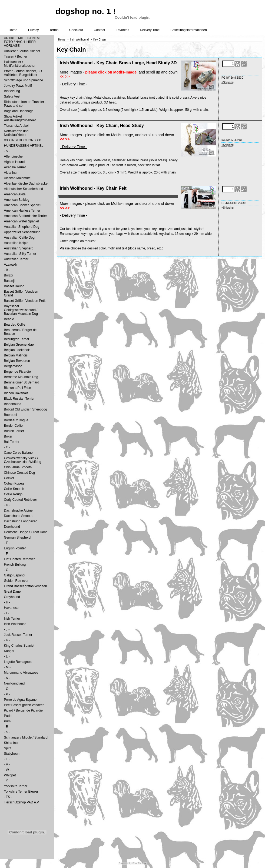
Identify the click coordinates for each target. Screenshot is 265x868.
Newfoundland (14, 683)
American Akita (15, 194)
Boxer (8, 436)
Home (13, 30)
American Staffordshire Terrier (26, 216)
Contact (99, 30)
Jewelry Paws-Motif (18, 86)
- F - (7, 554)
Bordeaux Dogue (16, 420)
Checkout (76, 30)
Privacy (33, 30)
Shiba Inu (11, 743)
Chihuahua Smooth (18, 467)
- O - (7, 689)
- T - (7, 759)
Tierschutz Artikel (16, 126)
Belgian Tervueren (17, 361)
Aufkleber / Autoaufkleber (22, 51)
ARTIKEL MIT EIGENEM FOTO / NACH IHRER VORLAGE (22, 42)
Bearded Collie (15, 325)
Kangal (9, 651)
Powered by (125, 863)
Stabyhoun (12, 754)
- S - (7, 732)
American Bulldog (17, 200)
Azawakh (11, 265)
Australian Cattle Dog (19, 238)
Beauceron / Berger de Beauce (20, 332)
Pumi (8, 721)
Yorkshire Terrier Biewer (21, 792)
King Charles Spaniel (19, 646)
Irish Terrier (12, 619)
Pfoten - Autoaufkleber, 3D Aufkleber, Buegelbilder (23, 73)
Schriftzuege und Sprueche (24, 80)
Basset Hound (14, 286)
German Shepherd (17, 538)
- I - (6, 613)
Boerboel (11, 415)
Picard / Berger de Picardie (23, 710)
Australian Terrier (16, 259)
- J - (7, 629)
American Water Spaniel (21, 221)
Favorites (122, 30)
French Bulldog (15, 565)
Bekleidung (12, 91)
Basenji (9, 281)
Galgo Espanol (15, 575)
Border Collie (13, 426)
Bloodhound (13, 404)
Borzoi (9, 275)
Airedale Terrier (15, 167)
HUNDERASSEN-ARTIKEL (24, 146)
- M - (7, 667)
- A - (7, 151)
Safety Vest (12, 96)
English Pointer (15, 548)
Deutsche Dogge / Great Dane (26, 532)
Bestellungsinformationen (189, 30)
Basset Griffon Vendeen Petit (25, 301)
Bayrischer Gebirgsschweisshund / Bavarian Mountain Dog (21, 310)
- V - (7, 764)
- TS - (8, 797)
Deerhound (12, 527)
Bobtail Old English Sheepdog (26, 409)
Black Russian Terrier (19, 399)
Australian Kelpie (16, 243)
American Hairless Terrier (22, 211)
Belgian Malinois (16, 355)
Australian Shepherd (19, 248)
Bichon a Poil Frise (18, 388)
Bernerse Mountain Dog (21, 377)
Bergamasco (13, 366)
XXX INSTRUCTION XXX (23, 140)
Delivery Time (150, 30)
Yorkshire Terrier (16, 786)
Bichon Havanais (16, 393)
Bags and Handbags (19, 111)
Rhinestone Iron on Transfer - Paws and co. (25, 104)
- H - (7, 602)
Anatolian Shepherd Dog (22, 227)
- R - (7, 727)
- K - (7, 640)
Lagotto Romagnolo (18, 662)
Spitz (8, 748)
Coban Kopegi (14, 483)
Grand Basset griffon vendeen (26, 586)
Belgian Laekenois (17, 350)
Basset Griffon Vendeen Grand (21, 293)
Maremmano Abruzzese (21, 673)
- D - (7, 505)
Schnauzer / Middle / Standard (26, 737)
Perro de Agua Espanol (21, 700)
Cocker (9, 478)
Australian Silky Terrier (20, 254)
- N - (7, 678)
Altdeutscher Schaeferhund (24, 189)
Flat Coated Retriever (19, 559)
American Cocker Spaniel (22, 205)
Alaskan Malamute (17, 178)
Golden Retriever (16, 581)
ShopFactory (139, 863)
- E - (7, 543)
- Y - (7, 781)
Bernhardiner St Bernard (22, 382)
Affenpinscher (14, 156)
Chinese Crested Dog (20, 473)
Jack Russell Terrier (18, 635)
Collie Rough (13, 494)
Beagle (9, 319)
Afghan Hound (14, 162)
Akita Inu (10, 173)
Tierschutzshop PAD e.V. (22, 802)
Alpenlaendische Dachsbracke (26, 183)
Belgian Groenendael (19, 345)
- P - (7, 694)
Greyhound (12, 597)
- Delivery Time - (74, 84)
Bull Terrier (12, 442)
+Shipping (228, 82)
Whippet (10, 775)
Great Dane (12, 592)
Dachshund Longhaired (21, 521)
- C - (7, 447)
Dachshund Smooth (18, 516)
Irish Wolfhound (15, 624)
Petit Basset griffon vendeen (24, 705)
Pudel (8, 716)
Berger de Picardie (17, 372)
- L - (7, 656)
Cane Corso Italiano (18, 453)
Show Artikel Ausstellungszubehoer (20, 118)
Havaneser (12, 608)
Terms (54, 30)
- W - (8, 770)
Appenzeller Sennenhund (22, 232)
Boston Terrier (14, 431)
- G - (7, 570)
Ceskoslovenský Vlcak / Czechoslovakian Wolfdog (23, 460)
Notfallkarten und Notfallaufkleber (16, 133)
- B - (7, 270)
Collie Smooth (14, 489)
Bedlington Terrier (17, 339)
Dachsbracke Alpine (18, 510)
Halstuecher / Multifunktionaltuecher (20, 64)
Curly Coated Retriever (21, 500)
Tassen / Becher (16, 56)
